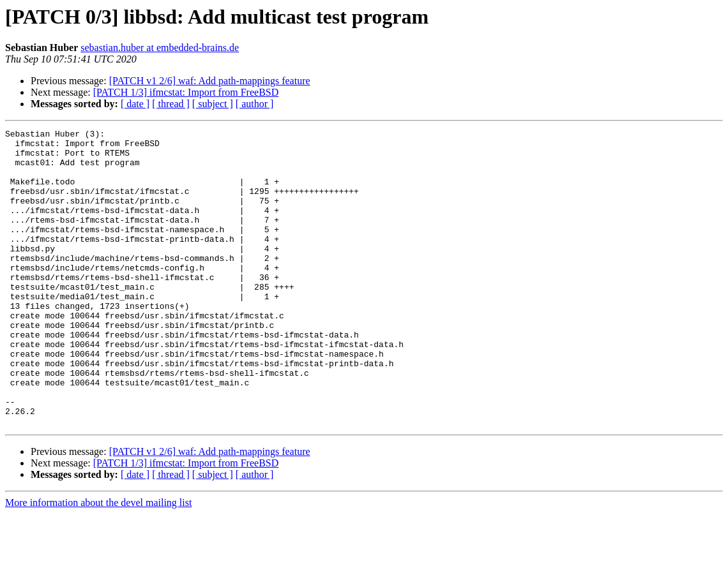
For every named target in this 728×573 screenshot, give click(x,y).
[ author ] (255, 104)
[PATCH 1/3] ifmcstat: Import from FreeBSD (186, 92)
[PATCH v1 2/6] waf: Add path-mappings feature (210, 81)
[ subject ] (213, 104)
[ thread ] (171, 104)
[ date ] (135, 104)
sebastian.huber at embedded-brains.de (160, 48)
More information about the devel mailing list (98, 562)
